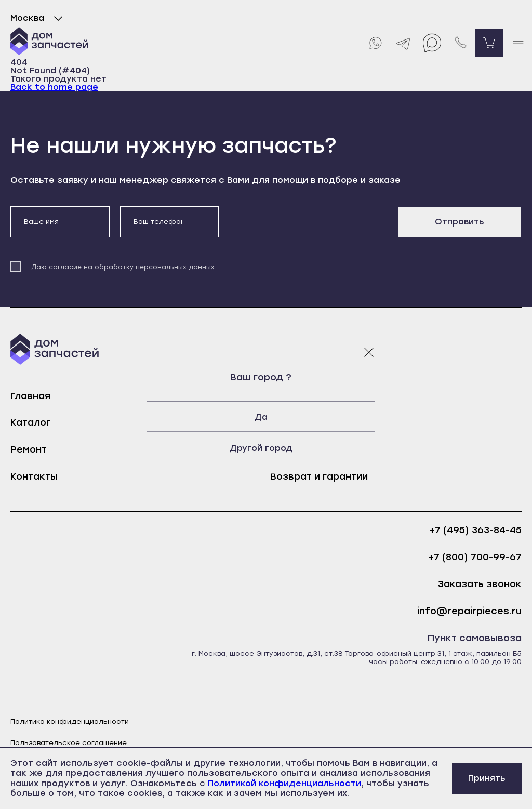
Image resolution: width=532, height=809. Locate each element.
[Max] (432, 43)
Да (266, 416)
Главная (30, 396)
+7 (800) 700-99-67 (475, 557)
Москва (39, 18)
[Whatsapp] (375, 43)
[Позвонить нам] (461, 43)
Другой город (266, 448)
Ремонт (29, 449)
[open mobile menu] (518, 43)
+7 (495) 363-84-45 (475, 530)
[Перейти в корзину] (489, 43)
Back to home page (54, 87)
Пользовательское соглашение (69, 743)
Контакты (34, 476)
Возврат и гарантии (319, 476)
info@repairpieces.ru (469, 611)
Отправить (460, 222)
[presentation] (308, 227)
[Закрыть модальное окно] (369, 352)
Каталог (30, 422)
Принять (487, 778)
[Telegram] (403, 43)
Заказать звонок (480, 584)
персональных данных (175, 267)
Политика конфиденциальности (70, 721)
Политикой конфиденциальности (284, 783)
